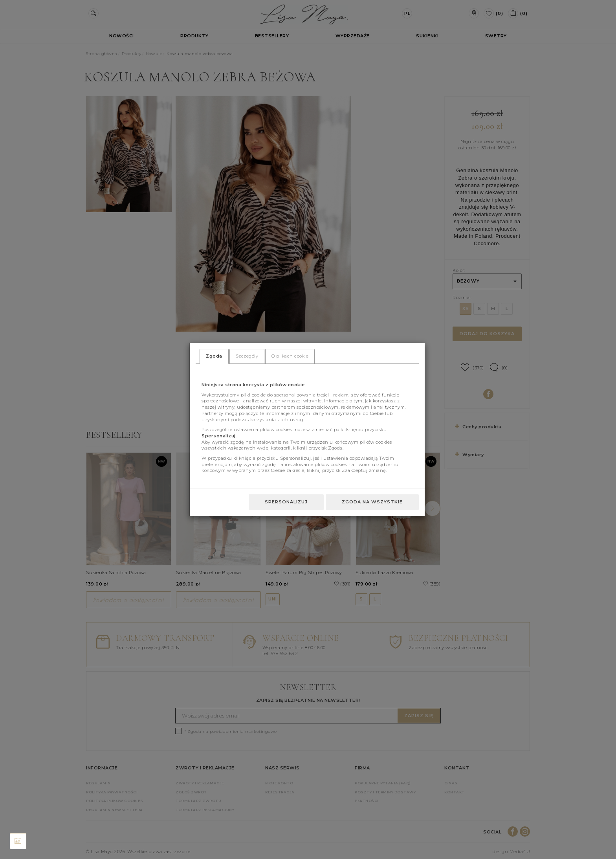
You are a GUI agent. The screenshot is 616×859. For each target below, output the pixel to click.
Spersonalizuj (286, 502)
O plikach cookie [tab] (290, 356)
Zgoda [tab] (214, 356)
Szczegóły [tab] (247, 356)
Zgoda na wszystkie (372, 502)
